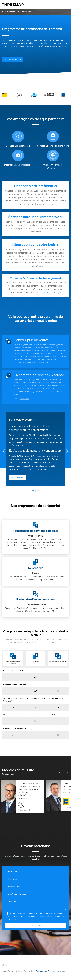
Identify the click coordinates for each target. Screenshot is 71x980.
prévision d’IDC (24, 399)
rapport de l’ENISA (27, 435)
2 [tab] (36, 491)
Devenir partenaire (12, 59)
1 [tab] (33, 491)
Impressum (61, 971)
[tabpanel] (35, 449)
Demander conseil (35, 925)
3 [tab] (38, 491)
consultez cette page (51, 292)
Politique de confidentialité (46, 971)
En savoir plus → (9, 774)
